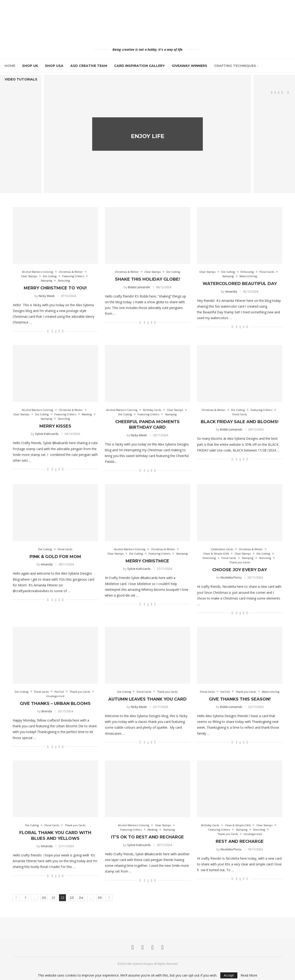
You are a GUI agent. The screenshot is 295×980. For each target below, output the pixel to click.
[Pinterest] (279, 93)
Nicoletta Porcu (231, 577)
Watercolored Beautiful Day (240, 284)
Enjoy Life (148, 142)
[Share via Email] (63, 331)
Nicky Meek (47, 296)
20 (44, 898)
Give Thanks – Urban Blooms (55, 704)
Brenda (47, 711)
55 (100, 898)
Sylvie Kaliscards (47, 434)
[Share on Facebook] (52, 331)
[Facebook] (272, 93)
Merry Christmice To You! (55, 288)
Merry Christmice (147, 561)
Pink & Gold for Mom (55, 557)
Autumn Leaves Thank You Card (147, 699)
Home (10, 66)
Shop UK (30, 66)
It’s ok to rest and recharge (147, 837)
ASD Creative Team (89, 66)
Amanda (231, 291)
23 (72, 898)
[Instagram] (275, 93)
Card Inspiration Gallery (139, 66)
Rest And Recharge (240, 841)
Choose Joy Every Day (240, 570)
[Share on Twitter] (56, 331)
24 (81, 898)
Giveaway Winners (189, 66)
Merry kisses (55, 426)
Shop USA (54, 66)
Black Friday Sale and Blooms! (240, 422)
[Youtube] (282, 93)
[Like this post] (48, 331)
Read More (249, 975)
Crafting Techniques (235, 66)
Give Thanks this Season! (240, 699)
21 (53, 898)
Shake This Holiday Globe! (147, 279)
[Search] (288, 93)
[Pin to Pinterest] (59, 331)
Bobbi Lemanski (139, 287)
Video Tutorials (21, 79)
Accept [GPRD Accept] (229, 975)
